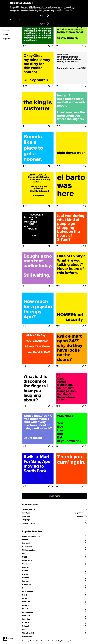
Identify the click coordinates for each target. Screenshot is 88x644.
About (24, 641)
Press (50, 641)
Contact (55, 641)
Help (28, 641)
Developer (44, 641)
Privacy (67, 641)
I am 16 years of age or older (24, 19)
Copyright (61, 641)
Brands (32, 641)
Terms (72, 641)
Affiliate (38, 641)
